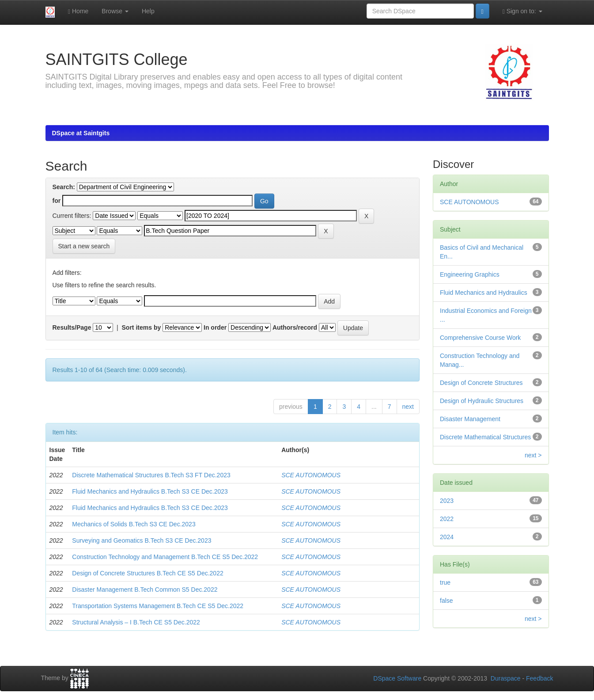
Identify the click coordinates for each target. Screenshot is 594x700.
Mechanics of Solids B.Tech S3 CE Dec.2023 (134, 524)
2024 (447, 537)
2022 (447, 519)
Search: (64, 187)
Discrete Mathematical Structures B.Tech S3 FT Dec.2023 (151, 475)
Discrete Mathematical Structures (485, 437)
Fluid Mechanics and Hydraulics (484, 293)
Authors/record (295, 327)
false (446, 601)
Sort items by (142, 327)
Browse (115, 11)
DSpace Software (397, 678)
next (408, 407)
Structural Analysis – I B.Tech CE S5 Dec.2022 (136, 622)
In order (215, 327)
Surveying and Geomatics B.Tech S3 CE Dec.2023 (142, 540)
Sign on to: (522, 11)
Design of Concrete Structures (481, 383)
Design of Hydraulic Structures (482, 401)
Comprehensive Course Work (480, 338)
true (445, 582)
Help (148, 11)
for (57, 201)
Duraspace (506, 678)
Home (78, 11)
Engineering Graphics (470, 274)
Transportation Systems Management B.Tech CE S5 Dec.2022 (158, 606)
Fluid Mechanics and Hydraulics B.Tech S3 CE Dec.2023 (150, 491)
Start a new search (84, 246)
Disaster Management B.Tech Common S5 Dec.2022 (145, 590)
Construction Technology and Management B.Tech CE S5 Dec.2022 (165, 557)
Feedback (539, 678)
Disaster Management (470, 419)
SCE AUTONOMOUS (311, 475)
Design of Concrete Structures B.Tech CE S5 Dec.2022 (148, 573)
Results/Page (72, 327)
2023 (447, 501)
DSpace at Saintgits (81, 133)
